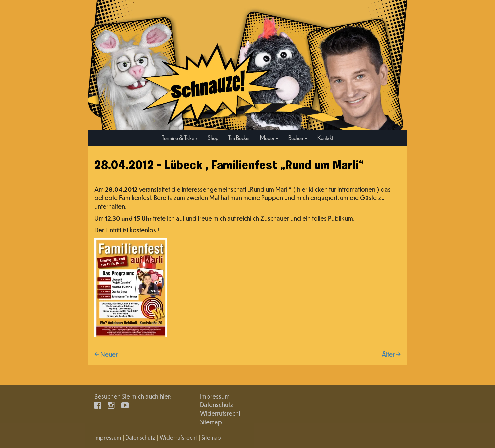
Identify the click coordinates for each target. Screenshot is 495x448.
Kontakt (325, 138)
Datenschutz (217, 405)
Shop (213, 138)
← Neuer (106, 354)
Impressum (215, 396)
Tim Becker (239, 138)
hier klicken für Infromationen (335, 189)
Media (269, 138)
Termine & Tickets (180, 138)
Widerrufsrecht (220, 413)
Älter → (391, 354)
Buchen (298, 138)
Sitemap (211, 422)
